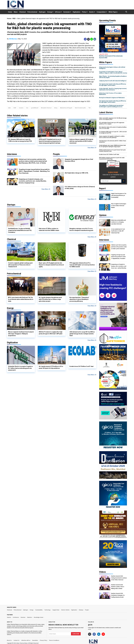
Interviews (12, 154)
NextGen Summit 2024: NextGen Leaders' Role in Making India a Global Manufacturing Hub (118, 587)
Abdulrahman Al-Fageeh (66, 108)
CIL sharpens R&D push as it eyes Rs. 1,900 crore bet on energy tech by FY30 (20, 140)
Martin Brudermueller (80, 108)
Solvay (56, 108)
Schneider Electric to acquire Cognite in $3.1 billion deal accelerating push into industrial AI (20, 368)
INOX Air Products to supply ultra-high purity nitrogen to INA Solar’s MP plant (51, 333)
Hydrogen (42, 12)
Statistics (30, 617)
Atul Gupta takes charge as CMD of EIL (77, 173)
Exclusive (67, 12)
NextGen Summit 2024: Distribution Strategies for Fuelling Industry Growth (118, 595)
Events (92, 12)
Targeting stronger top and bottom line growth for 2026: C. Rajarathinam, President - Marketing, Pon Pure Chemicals (34, 171)
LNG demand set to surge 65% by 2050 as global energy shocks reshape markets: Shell (82, 334)
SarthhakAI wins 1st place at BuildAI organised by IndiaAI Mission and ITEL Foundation (20, 230)
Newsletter (35, 640)
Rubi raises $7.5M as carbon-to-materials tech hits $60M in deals (49, 229)
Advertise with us (26, 640)
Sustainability (39, 610)
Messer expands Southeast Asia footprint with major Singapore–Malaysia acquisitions (21, 334)
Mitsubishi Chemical (46, 108)
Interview (23, 617)
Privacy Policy (43, 640)
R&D (14, 19)
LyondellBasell (35, 108)
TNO (90, 108)
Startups (81, 610)
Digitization (76, 12)
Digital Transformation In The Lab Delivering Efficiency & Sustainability (119, 195)
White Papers (113, 12)
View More (92, 148)
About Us (9, 640)
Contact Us (16, 640)
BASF (15, 108)
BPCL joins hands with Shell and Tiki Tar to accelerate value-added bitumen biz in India (21, 299)
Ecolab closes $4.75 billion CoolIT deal (81, 366)
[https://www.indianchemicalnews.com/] (98, 642)
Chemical (22, 12)
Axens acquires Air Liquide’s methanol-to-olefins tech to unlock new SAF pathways (112, 137)
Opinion (9, 617)
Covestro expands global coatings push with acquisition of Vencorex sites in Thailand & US (20, 265)
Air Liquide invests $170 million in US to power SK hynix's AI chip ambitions (51, 367)
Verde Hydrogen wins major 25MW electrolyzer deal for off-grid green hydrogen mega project (112, 146)
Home (10, 12)
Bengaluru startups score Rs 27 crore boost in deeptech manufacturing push (81, 229)
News (16, 12)
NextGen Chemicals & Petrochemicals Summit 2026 (113, 56)
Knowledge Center (39, 617)
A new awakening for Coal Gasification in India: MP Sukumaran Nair (118, 231)
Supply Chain (56, 610)
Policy (85, 12)
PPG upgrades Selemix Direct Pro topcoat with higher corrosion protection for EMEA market (82, 265)
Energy (50, 12)
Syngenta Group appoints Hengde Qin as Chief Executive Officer (79, 160)
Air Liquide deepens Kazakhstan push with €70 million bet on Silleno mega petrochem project (50, 299)
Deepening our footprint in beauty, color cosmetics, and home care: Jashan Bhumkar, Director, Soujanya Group (33, 181)
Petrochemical (32, 12)
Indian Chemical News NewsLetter (63, 625)
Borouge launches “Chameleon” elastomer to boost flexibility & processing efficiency (79, 299)
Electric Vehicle (65, 610)
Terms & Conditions (54, 640)
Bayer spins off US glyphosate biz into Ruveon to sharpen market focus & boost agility (51, 265)
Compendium (102, 12)
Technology (48, 610)
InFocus (58, 12)
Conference (16, 617)
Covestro (21, 108)
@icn (90, 625)
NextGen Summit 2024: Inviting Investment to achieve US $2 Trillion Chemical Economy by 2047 (119, 578)
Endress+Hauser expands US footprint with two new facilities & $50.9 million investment (81, 141)
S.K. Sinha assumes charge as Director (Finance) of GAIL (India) (80, 188)
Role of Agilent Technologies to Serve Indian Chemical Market (119, 206)
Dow (27, 108)
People (56, 154)
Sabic (9, 108)
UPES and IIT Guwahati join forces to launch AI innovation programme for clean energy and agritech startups (50, 141)
